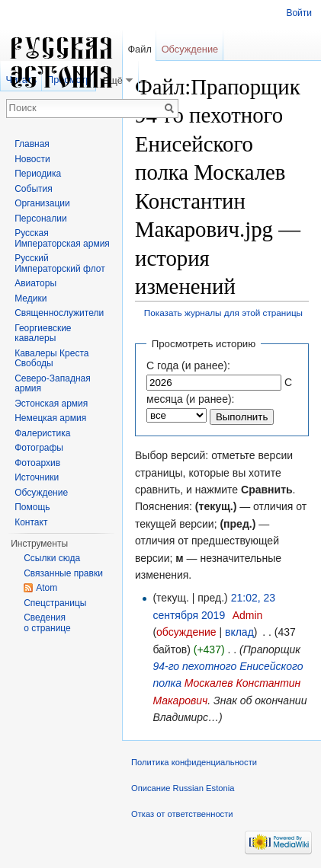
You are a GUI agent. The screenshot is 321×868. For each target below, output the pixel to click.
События (34, 189)
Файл (139, 49)
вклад (239, 632)
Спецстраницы (55, 603)
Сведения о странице (47, 623)
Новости (32, 159)
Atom (47, 588)
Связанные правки (63, 573)
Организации (42, 203)
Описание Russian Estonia (183, 788)
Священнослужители (59, 313)
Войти (299, 13)
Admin (248, 615)
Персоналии (41, 219)
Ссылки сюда (52, 558)
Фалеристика (42, 433)
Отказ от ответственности (182, 814)
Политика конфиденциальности (194, 762)
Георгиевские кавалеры (43, 333)
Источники (37, 477)
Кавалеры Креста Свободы (51, 359)
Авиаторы (35, 283)
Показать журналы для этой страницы (223, 313)
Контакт (31, 522)
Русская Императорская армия (62, 238)
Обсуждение (190, 49)
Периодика (38, 174)
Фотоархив (37, 463)
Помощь (32, 507)
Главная (32, 144)
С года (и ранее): (188, 365)
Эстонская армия (51, 404)
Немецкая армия (50, 418)
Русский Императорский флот (59, 263)
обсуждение (186, 632)
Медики (30, 298)
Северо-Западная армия (53, 384)
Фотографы (39, 448)
